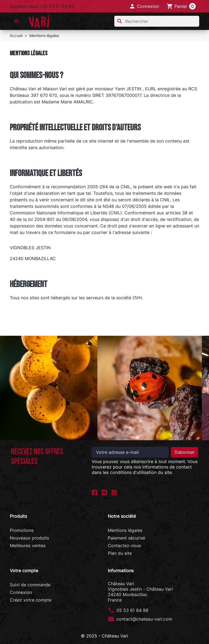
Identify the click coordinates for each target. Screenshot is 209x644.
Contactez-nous (124, 546)
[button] (144, 6)
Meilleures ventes (28, 546)
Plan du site (120, 553)
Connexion (21, 592)
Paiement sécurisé (126, 538)
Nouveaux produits (29, 538)
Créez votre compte (31, 600)
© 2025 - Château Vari (104, 636)
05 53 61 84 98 (132, 610)
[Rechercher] (157, 21)
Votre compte (24, 571)
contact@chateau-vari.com (144, 619)
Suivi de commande (30, 585)
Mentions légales (125, 530)
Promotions (22, 530)
